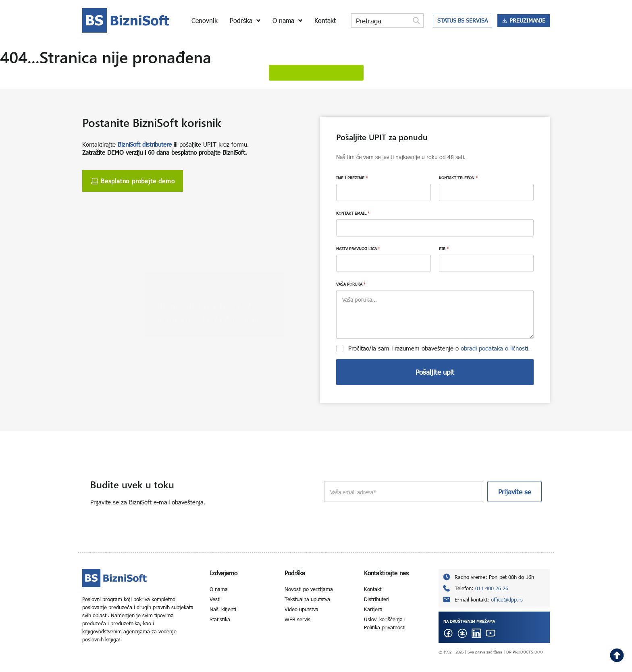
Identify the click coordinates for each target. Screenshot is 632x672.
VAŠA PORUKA (351, 284)
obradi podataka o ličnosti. (495, 348)
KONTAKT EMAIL (353, 213)
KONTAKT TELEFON (458, 178)
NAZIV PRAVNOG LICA (358, 249)
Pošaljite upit (435, 372)
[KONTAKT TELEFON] (486, 192)
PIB (444, 249)
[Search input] (381, 21)
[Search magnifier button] (416, 21)
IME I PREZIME (352, 178)
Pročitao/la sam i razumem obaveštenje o (439, 348)
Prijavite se (515, 492)
